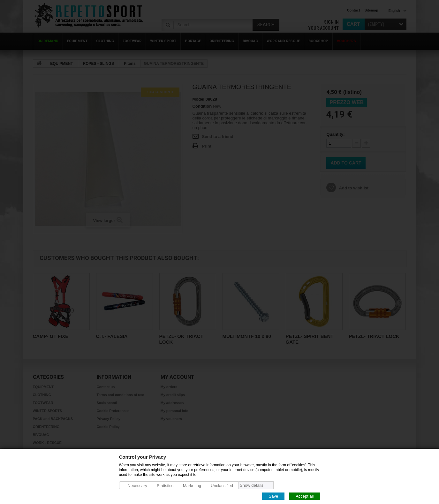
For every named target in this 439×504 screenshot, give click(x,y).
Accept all (305, 496)
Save (273, 496)
